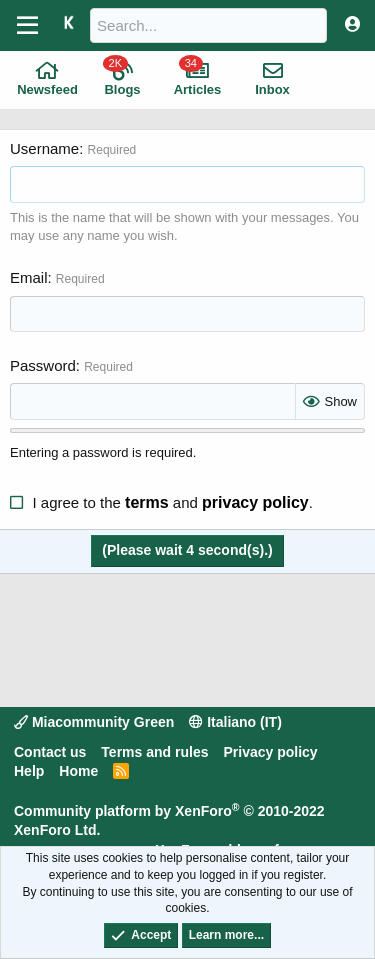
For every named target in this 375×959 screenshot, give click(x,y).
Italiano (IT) (235, 722)
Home (78, 771)
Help (29, 771)
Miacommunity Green (94, 722)
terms (147, 502)
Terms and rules (154, 752)
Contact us (50, 752)
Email (29, 277)
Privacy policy (270, 752)
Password (43, 365)
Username (44, 148)
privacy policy (255, 502)
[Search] (208, 25)
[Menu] (27, 26)
